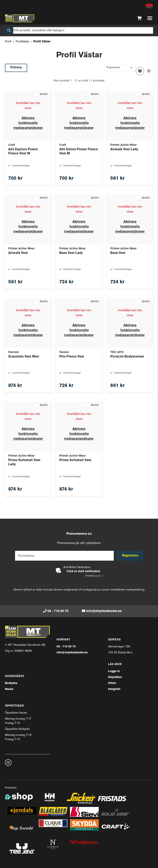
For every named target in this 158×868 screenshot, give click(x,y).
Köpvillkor (115, 677)
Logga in (114, 671)
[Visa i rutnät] (140, 71)
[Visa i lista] (149, 71)
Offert (112, 683)
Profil (8, 42)
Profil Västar (42, 42)
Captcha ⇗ (94, 576)
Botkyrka (11, 683)
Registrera (130, 556)
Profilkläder (22, 42)
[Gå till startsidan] (20, 18)
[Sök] (79, 30)
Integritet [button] (114, 689)
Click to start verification (83, 571)
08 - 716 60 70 (58, 611)
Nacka (9, 689)
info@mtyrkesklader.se (104, 611)
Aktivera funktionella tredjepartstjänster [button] (28, 123)
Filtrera (16, 68)
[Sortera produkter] (120, 68)
